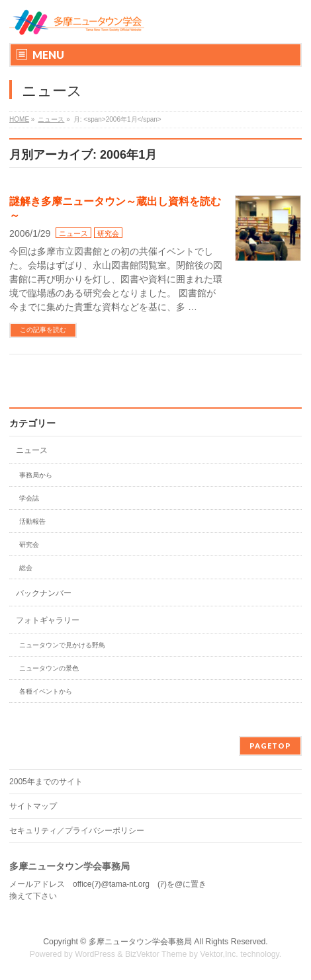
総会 (26, 568)
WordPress (95, 954)
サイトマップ (33, 806)
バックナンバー (44, 593)
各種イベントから (46, 691)
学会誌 (29, 498)
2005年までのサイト (46, 782)
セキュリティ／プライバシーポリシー (77, 831)
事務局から (36, 475)
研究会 (108, 233)
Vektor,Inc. (219, 954)
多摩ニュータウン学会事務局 (140, 942)
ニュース (73, 233)
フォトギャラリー (48, 620)
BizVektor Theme (156, 954)
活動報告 (32, 521)
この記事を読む (43, 330)
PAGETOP (270, 746)
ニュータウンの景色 (49, 668)
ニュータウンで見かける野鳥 (62, 645)
